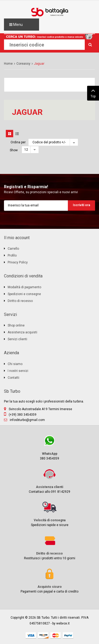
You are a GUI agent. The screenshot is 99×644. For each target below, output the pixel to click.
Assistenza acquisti (22, 332)
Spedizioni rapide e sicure (49, 514)
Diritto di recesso (20, 301)
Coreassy (23, 64)
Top (93, 93)
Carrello (13, 249)
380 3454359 (49, 447)
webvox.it (63, 623)
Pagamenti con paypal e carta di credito (49, 580)
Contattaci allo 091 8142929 (49, 480)
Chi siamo (15, 364)
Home (8, 64)
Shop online (16, 325)
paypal (68, 635)
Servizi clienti (17, 339)
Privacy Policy (18, 262)
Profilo (12, 255)
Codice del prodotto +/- (49, 142)
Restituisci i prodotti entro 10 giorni (49, 547)
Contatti (13, 378)
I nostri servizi (18, 371)
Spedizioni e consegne (24, 294)
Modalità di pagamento (24, 287)
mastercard (56, 635)
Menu (16, 25)
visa (31, 635)
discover (43, 635)
